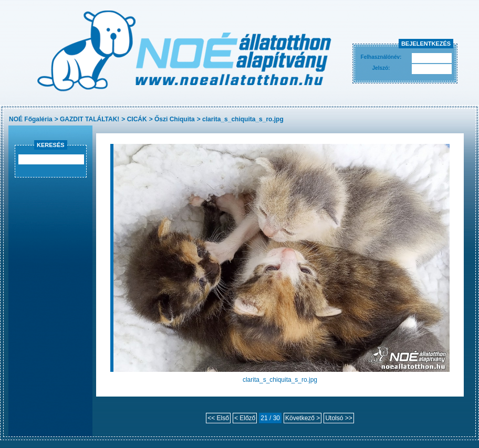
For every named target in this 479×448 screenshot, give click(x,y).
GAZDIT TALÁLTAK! (90, 119)
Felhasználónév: (381, 57)
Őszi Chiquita (175, 119)
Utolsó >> (339, 418)
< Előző (245, 418)
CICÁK (137, 119)
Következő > (303, 418)
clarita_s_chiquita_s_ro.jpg (243, 119)
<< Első (218, 418)
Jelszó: (381, 68)
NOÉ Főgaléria (31, 119)
